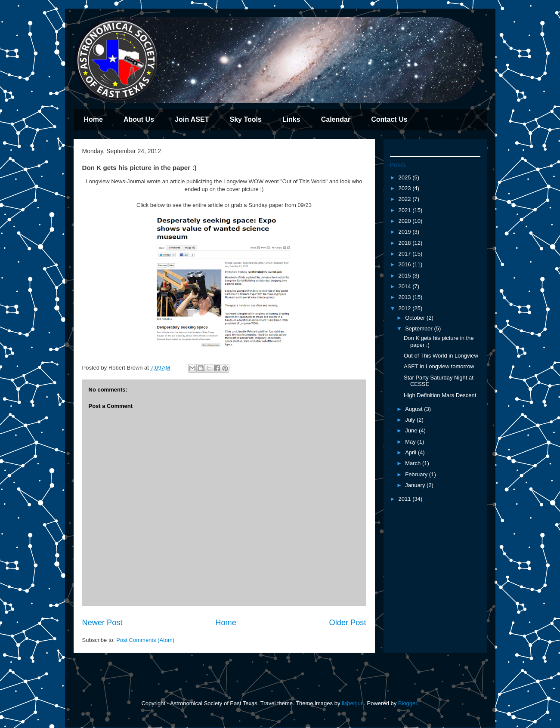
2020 (406, 221)
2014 (406, 286)
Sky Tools (245, 119)
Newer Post (102, 623)
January (416, 485)
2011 (406, 499)
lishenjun (353, 703)
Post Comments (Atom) (145, 640)
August (415, 409)
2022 (406, 199)
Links (291, 119)
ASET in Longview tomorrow (439, 366)
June (412, 430)
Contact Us (389, 119)
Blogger (408, 703)
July (411, 420)
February (417, 474)
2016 (406, 264)
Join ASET (192, 119)
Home (93, 119)
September (419, 329)
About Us (139, 119)
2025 (406, 177)
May (411, 442)
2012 (406, 308)
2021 (406, 210)
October (416, 318)
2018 (406, 243)
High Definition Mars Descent (440, 395)
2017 (406, 254)
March (414, 463)
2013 (406, 297)
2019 (406, 232)
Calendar (336, 119)
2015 (406, 276)
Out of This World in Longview (441, 356)
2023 (406, 188)
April (411, 452)
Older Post (348, 623)
